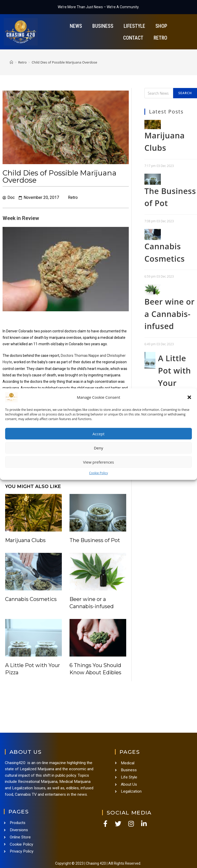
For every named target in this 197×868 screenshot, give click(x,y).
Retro (160, 38)
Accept (99, 434)
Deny (98, 448)
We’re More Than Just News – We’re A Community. (98, 7)
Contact (133, 38)
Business (103, 26)
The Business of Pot (95, 540)
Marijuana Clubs (25, 540)
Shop (161, 26)
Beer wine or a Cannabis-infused (166, 332)
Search (185, 93)
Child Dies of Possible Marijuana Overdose (64, 62)
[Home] (11, 62)
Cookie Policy (98, 473)
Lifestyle (134, 26)
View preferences (98, 462)
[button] (189, 397)
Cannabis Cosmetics (31, 599)
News (76, 26)
